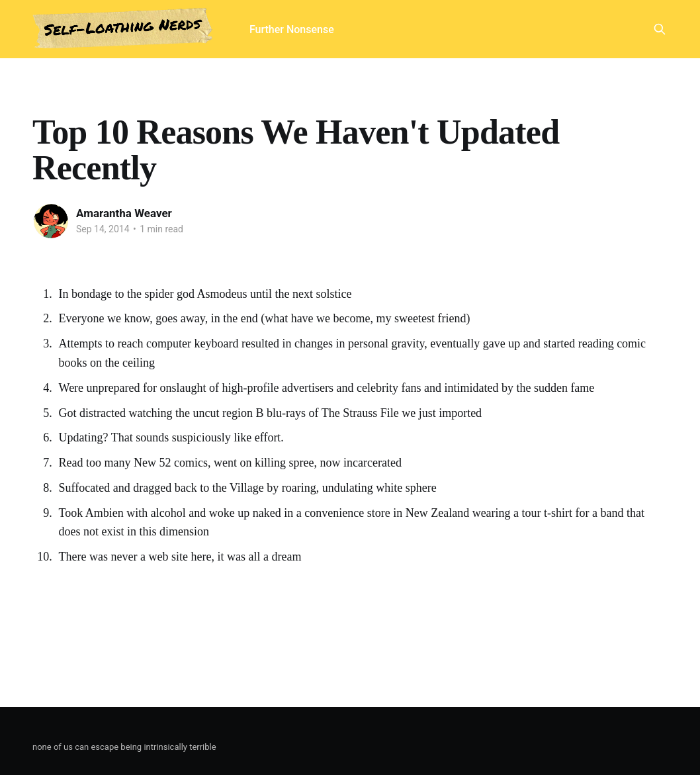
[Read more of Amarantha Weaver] (51, 221)
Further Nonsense (292, 29)
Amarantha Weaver (124, 213)
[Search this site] (660, 29)
